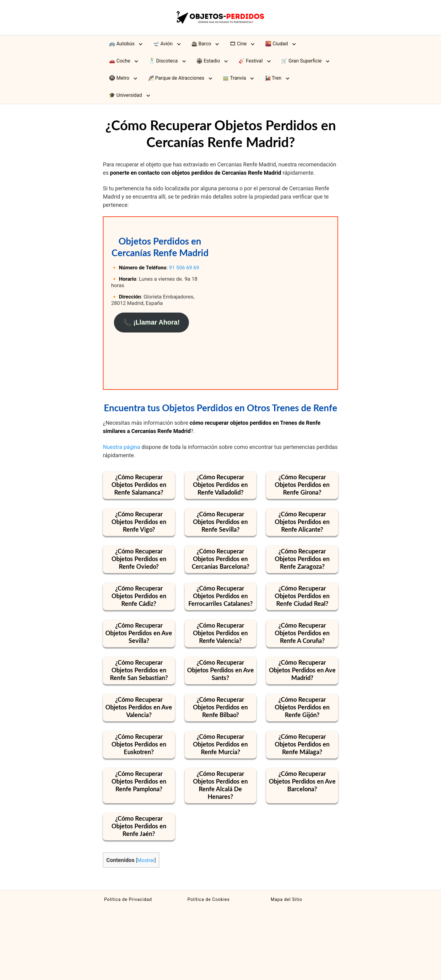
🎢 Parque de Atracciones (176, 78)
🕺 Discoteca (163, 61)
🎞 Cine (238, 44)
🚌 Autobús (122, 44)
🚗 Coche (120, 61)
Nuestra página (122, 447)
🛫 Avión (163, 44)
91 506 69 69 (184, 268)
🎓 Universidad (126, 95)
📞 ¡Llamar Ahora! (151, 322)
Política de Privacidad (128, 899)
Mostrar (146, 860)
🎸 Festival (251, 61)
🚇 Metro (119, 78)
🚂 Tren (273, 78)
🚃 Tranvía (234, 78)
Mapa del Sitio (286, 899)
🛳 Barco (201, 44)
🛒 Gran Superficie (301, 61)
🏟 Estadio (208, 61)
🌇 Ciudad (277, 44)
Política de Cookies (209, 899)
